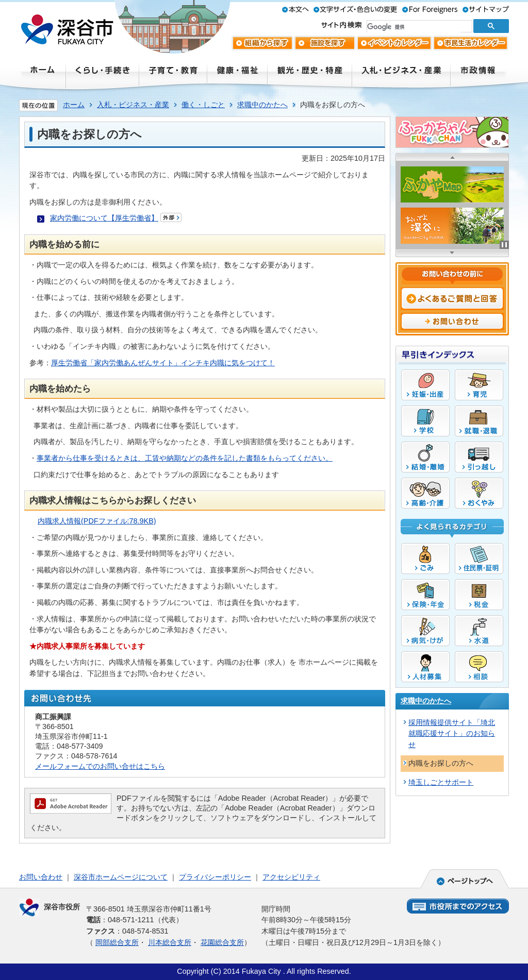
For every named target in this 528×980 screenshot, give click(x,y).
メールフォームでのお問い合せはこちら (100, 766)
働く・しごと (203, 105)
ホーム (74, 105)
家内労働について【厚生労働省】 (104, 218)
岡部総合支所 (117, 942)
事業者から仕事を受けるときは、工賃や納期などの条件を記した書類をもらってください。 (185, 458)
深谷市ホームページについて (121, 877)
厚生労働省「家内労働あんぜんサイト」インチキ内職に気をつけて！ (163, 363)
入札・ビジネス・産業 (133, 105)
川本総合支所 (170, 942)
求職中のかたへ (262, 105)
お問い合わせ (41, 877)
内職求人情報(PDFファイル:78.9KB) (97, 521)
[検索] (414, 27)
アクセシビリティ (291, 877)
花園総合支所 (222, 942)
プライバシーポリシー (215, 877)
